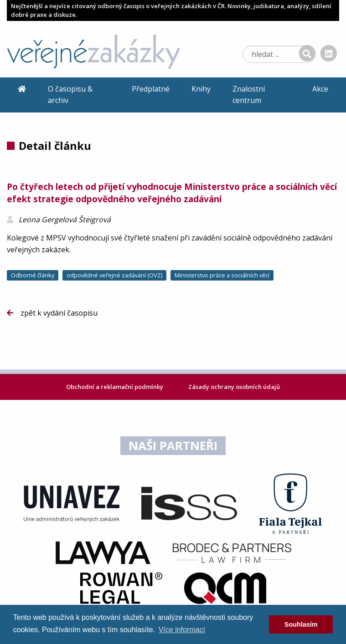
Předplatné (151, 89)
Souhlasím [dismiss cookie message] (301, 624)
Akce (320, 89)
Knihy (201, 89)
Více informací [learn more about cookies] (182, 630)
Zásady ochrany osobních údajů (234, 387)
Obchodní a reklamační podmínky (115, 387)
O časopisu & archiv (70, 95)
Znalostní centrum (249, 95)
